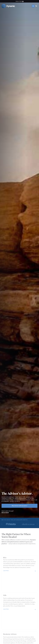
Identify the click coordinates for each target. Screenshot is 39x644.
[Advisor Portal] (23, 2)
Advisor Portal (19, 1)
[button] (33, 6)
